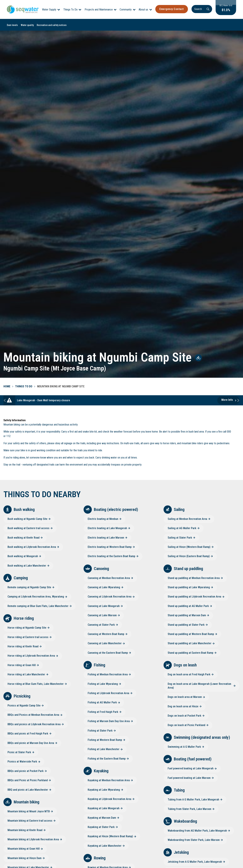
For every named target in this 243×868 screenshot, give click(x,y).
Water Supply (49, 10)
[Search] (202, 9)
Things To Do (70, 10)
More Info (227, 400)
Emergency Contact (172, 9)
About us (143, 10)
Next (238, 400)
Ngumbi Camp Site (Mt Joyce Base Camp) (55, 368)
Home (7, 386)
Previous (5, 400)
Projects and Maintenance (99, 10)
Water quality (27, 25)
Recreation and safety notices (52, 25)
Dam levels (12, 25)
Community (126, 10)
